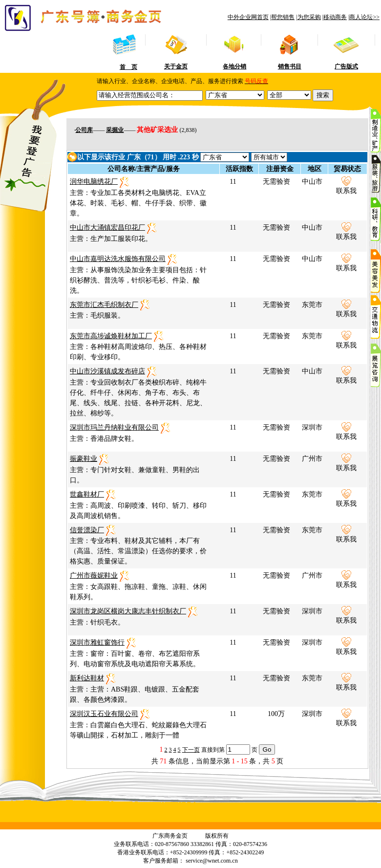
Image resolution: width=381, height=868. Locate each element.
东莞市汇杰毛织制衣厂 (104, 305)
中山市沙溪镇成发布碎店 (107, 371)
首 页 (128, 67)
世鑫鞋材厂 (87, 494)
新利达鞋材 (87, 678)
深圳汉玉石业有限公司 (104, 714)
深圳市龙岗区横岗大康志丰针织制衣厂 (128, 611)
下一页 (191, 750)
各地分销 (234, 66)
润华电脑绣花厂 (94, 182)
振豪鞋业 (84, 459)
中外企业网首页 (248, 17)
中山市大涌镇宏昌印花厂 (107, 228)
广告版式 (346, 66)
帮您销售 (283, 17)
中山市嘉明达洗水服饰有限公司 (118, 259)
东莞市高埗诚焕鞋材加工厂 (111, 336)
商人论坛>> (364, 17)
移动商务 (335, 17)
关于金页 (176, 66)
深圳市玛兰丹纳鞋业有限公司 (114, 427)
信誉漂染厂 (87, 530)
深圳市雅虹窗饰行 (97, 642)
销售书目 (290, 66)
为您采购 (309, 17)
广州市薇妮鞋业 (94, 575)
